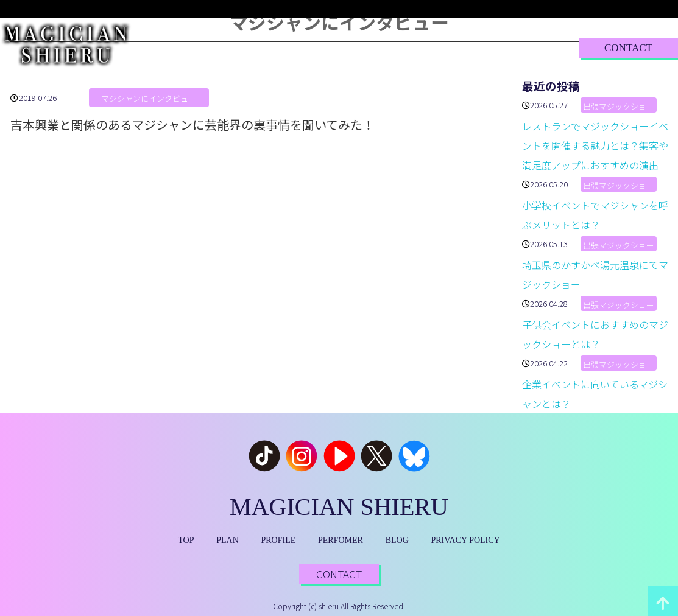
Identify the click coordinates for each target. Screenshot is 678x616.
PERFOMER (341, 540)
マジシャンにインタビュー (149, 99)
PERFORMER (376, 47)
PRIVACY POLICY (466, 540)
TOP (190, 47)
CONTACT (628, 48)
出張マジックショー (619, 106)
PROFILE (300, 47)
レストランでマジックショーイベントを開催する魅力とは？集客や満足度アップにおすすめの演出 (595, 145)
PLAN (240, 47)
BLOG (447, 47)
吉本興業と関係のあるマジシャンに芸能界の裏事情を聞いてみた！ (192, 124)
